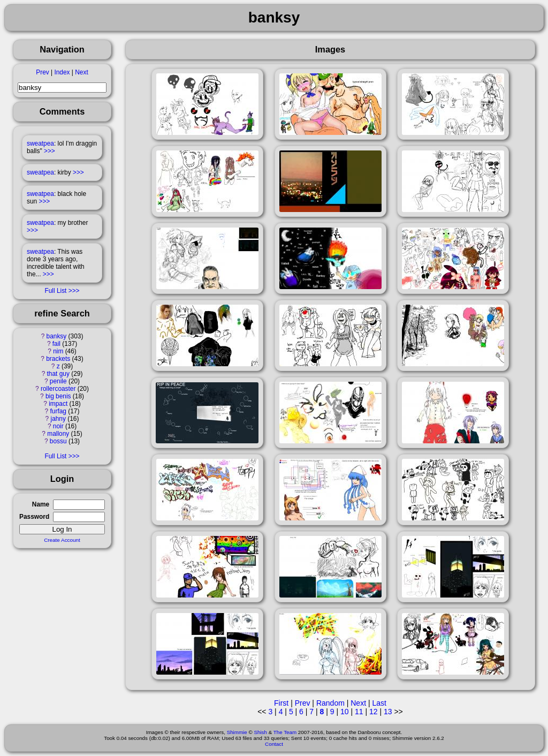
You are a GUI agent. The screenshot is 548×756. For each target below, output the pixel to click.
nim (58, 351)
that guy (58, 374)
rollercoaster (58, 389)
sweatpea (40, 143)
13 (388, 712)
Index (62, 72)
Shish (260, 732)
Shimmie (237, 732)
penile (58, 381)
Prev (42, 72)
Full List (55, 291)
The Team (285, 732)
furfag (58, 411)
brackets (58, 359)
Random (330, 703)
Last (379, 703)
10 (345, 712)
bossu (58, 441)
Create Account (62, 540)
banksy (57, 336)
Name (41, 504)
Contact (274, 744)
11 (359, 712)
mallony (58, 434)
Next (81, 72)
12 (374, 712)
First (281, 703)
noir (58, 426)
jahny (58, 419)
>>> (50, 151)
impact (58, 404)
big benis (58, 396)
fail (56, 344)
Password (34, 517)
